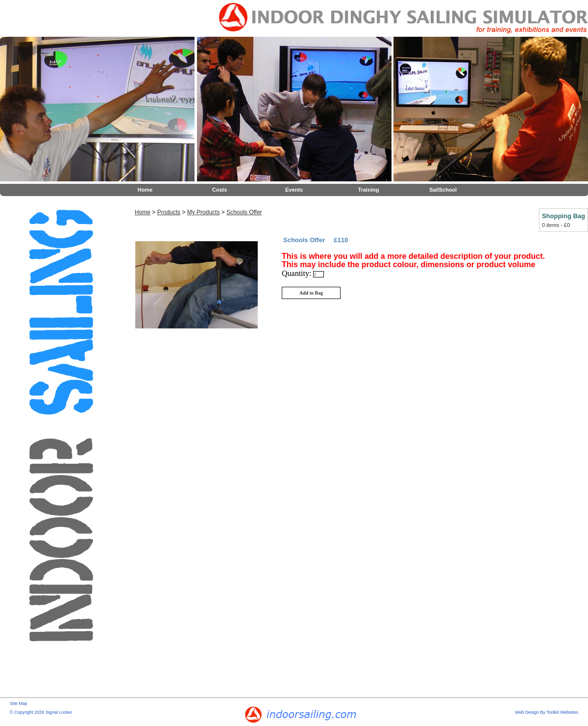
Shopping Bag (563, 216)
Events (294, 190)
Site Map (19, 703)
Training (369, 190)
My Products (204, 212)
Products (169, 212)
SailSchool (443, 190)
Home (145, 190)
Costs (220, 190)
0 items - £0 (556, 225)
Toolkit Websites (562, 712)
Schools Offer (244, 212)
